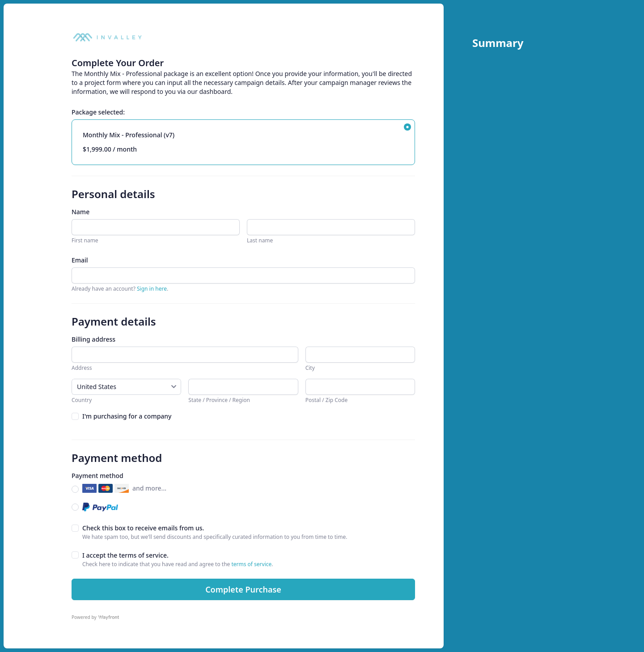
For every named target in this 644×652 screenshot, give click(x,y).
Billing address (93, 339)
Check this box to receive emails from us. (143, 528)
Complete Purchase (243, 589)
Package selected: (98, 112)
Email (80, 260)
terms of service (251, 564)
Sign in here (152, 289)
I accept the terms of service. (125, 555)
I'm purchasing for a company (127, 416)
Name (80, 212)
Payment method (97, 476)
